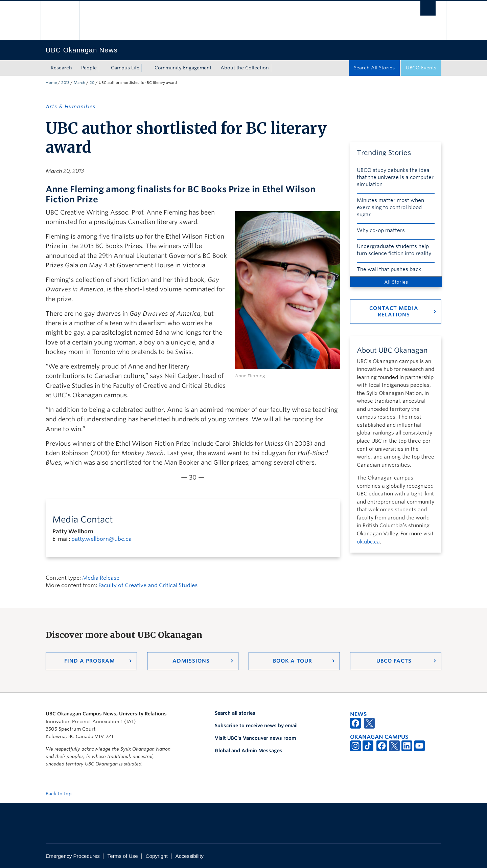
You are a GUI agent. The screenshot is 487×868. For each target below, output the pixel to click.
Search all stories (235, 713)
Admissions (191, 661)
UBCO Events (421, 68)
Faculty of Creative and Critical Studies (148, 585)
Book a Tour (293, 661)
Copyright (156, 856)
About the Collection (245, 68)
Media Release (101, 578)
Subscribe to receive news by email (256, 726)
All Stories (396, 282)
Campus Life (125, 68)
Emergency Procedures (73, 856)
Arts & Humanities (71, 107)
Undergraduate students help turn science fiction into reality (394, 250)
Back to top (62, 794)
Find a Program (90, 661)
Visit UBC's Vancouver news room (255, 738)
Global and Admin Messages (249, 751)
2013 (65, 83)
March (79, 83)
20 (92, 83)
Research (61, 68)
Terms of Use (123, 856)
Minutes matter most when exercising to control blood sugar (390, 207)
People (89, 68)
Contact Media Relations (394, 311)
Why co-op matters (381, 230)
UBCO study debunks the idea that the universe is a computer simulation (395, 177)
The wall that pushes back (389, 269)
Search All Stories (374, 68)
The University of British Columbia (60, 20)
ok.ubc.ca (368, 542)
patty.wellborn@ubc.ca (101, 539)
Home (51, 83)
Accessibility (190, 856)
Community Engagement (183, 68)
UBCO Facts (394, 661)
